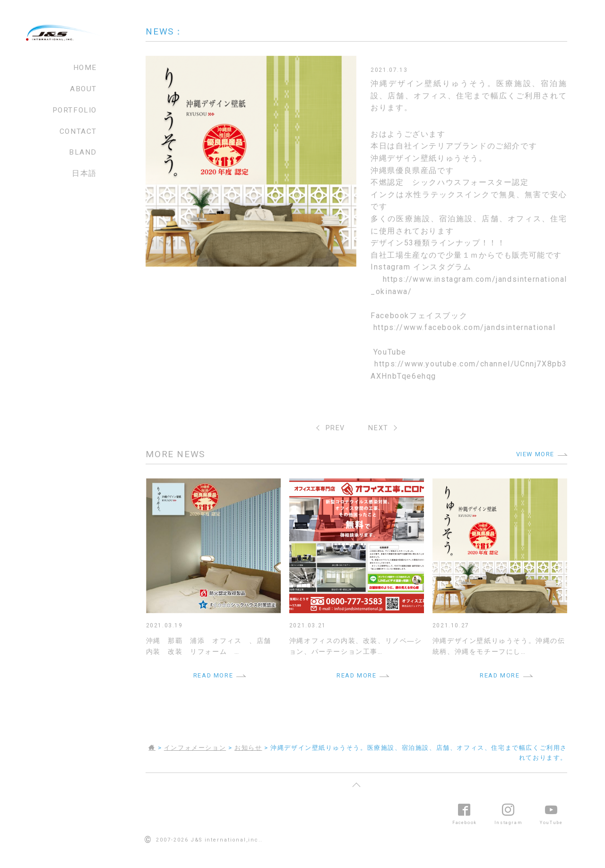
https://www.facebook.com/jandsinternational (465, 327)
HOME (85, 68)
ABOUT (83, 89)
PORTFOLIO (75, 110)
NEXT (378, 428)
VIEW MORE (535, 454)
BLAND (83, 152)
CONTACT (78, 131)
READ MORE (213, 675)
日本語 (84, 174)
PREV (335, 428)
